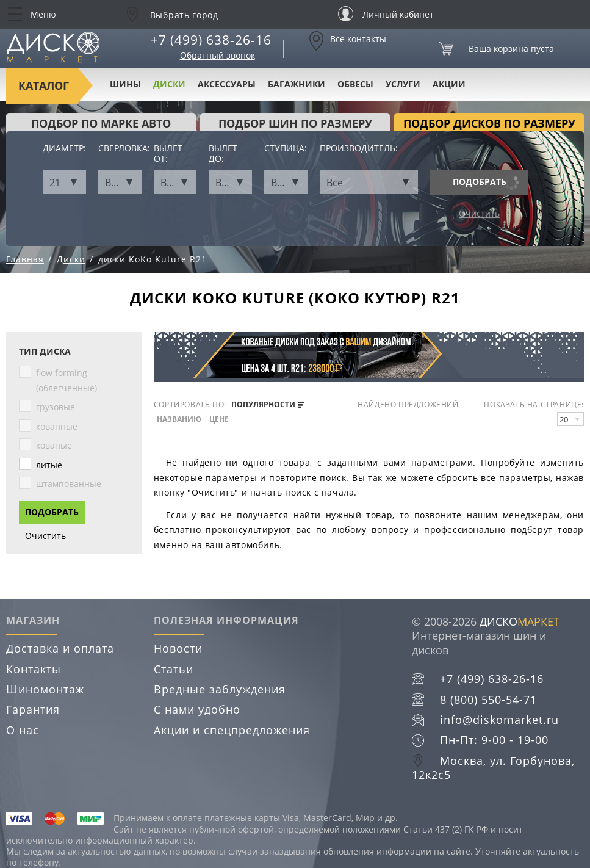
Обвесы (355, 84)
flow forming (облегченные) (67, 380)
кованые (54, 445)
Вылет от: (168, 154)
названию (179, 419)
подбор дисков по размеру (489, 123)
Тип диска (45, 352)
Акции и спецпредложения (232, 730)
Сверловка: (120, 149)
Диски (169, 84)
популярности (268, 405)
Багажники (297, 84)
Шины (125, 84)
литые (49, 465)
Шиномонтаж (45, 689)
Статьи (174, 669)
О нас (23, 730)
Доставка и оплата (60, 648)
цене (219, 419)
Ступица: (286, 149)
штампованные (69, 484)
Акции (449, 84)
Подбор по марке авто (101, 123)
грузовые (56, 407)
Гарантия (33, 709)
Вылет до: (223, 154)
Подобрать (480, 182)
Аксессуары (227, 84)
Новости (178, 648)
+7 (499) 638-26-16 (211, 40)
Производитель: (359, 149)
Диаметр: (64, 149)
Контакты (34, 669)
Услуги (403, 84)
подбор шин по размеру (295, 123)
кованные (57, 426)
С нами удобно (197, 709)
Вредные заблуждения (220, 689)
